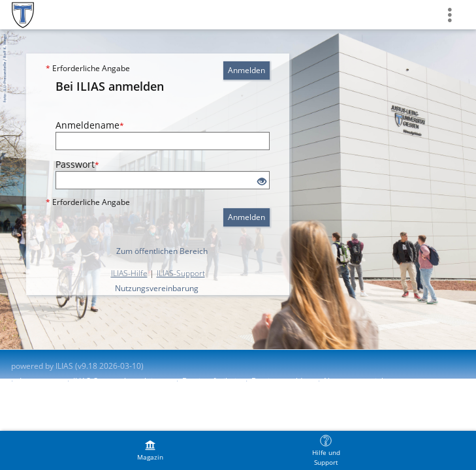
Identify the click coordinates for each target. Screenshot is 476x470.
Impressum (40, 381)
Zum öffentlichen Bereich (162, 251)
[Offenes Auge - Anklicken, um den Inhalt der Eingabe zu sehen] (262, 182)
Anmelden (246, 70)
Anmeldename (90, 125)
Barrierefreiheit (211, 381)
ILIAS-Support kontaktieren (121, 381)
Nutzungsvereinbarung (157, 288)
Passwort (77, 164)
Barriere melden (281, 381)
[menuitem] (150, 450)
